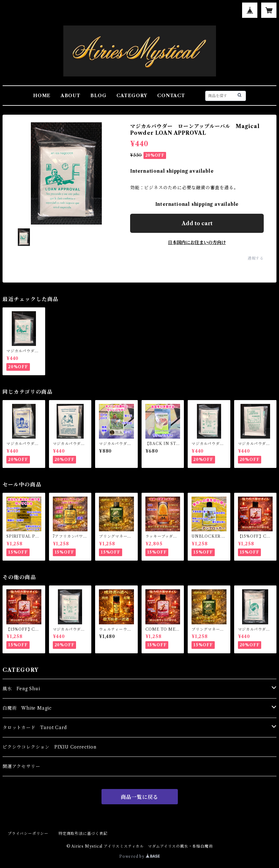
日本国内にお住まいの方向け (197, 242)
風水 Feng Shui (21, 689)
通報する (256, 258)
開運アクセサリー (21, 766)
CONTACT (171, 96)
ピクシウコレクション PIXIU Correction (49, 747)
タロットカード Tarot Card (35, 728)
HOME (42, 96)
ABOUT (71, 96)
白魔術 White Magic (27, 708)
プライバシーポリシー (28, 833)
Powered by (139, 856)
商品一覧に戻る (140, 797)
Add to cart (197, 223)
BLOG (98, 96)
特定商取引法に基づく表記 (83, 833)
